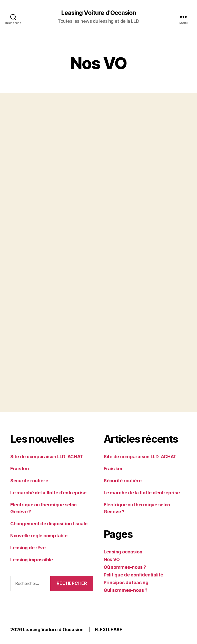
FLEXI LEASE (109, 630)
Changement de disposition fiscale (49, 524)
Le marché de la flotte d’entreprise (48, 493)
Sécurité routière (29, 481)
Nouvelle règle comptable (39, 536)
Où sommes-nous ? (125, 567)
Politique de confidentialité (133, 575)
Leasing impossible (32, 560)
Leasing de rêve (28, 548)
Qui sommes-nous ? (125, 590)
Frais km (20, 469)
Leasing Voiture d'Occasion (98, 13)
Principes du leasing (126, 582)
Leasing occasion (123, 552)
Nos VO (112, 559)
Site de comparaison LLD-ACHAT (47, 457)
